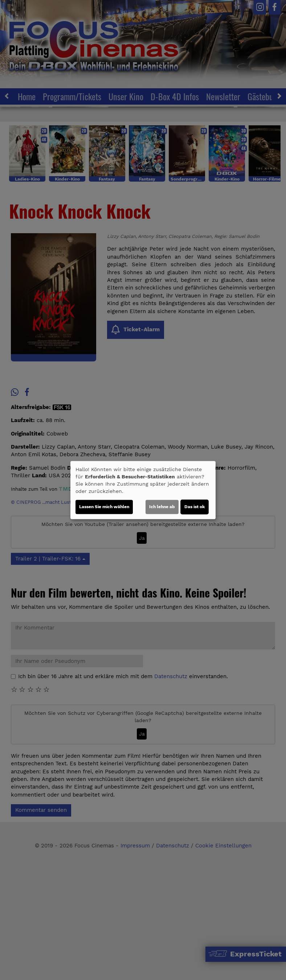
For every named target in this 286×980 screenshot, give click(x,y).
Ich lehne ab (162, 507)
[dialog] (143, 490)
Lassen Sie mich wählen (104, 507)
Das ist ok (195, 507)
